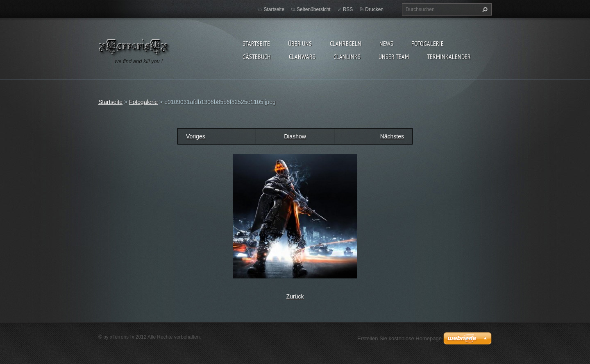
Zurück (295, 296)
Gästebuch (257, 57)
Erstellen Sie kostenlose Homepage (399, 338)
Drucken (374, 9)
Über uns (300, 43)
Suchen (484, 9)
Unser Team (394, 57)
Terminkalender (449, 57)
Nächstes (392, 136)
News (386, 43)
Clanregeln (346, 43)
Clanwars (302, 57)
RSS (348, 9)
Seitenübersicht (314, 9)
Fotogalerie (428, 43)
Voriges (196, 136)
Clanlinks (347, 57)
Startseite (256, 43)
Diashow (295, 136)
